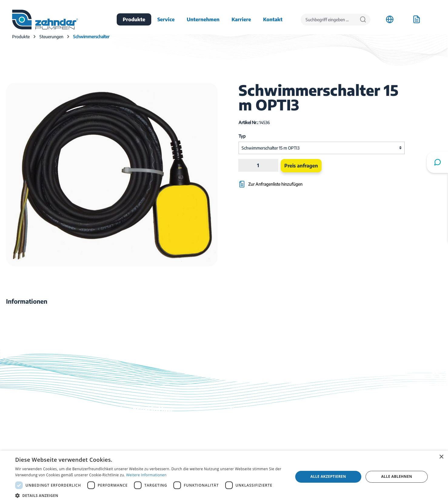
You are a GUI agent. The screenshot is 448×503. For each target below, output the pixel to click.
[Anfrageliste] (416, 19)
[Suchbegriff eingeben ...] (328, 20)
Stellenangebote (359, 432)
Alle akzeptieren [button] (328, 476)
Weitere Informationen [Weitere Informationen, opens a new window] (146, 475)
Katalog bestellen (248, 441)
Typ (242, 136)
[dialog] (224, 477)
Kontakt (239, 432)
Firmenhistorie (358, 441)
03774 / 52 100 (134, 437)
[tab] (27, 301)
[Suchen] (363, 20)
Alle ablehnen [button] (396, 476)
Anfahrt (351, 424)
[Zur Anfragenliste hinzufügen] (294, 181)
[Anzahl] (258, 165)
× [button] (441, 457)
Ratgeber (240, 449)
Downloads (242, 424)
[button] (150, 495)
